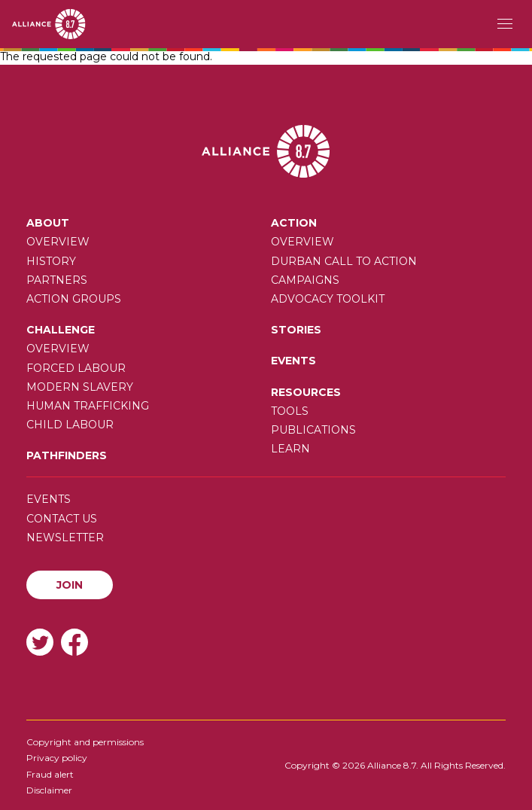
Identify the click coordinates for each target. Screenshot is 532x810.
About (48, 223)
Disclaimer (49, 790)
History (51, 261)
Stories (296, 330)
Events (293, 361)
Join (70, 585)
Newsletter (65, 537)
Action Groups (74, 299)
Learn (290, 449)
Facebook (74, 642)
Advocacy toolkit (328, 299)
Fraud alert (50, 774)
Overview (58, 242)
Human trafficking (88, 406)
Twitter (40, 642)
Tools (290, 411)
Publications (313, 430)
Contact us (62, 519)
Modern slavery (80, 387)
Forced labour (76, 368)
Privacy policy (57, 758)
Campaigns (305, 280)
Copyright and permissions (85, 742)
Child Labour (70, 425)
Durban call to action (344, 261)
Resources (306, 392)
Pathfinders (67, 455)
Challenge (61, 330)
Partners (57, 280)
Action (294, 223)
